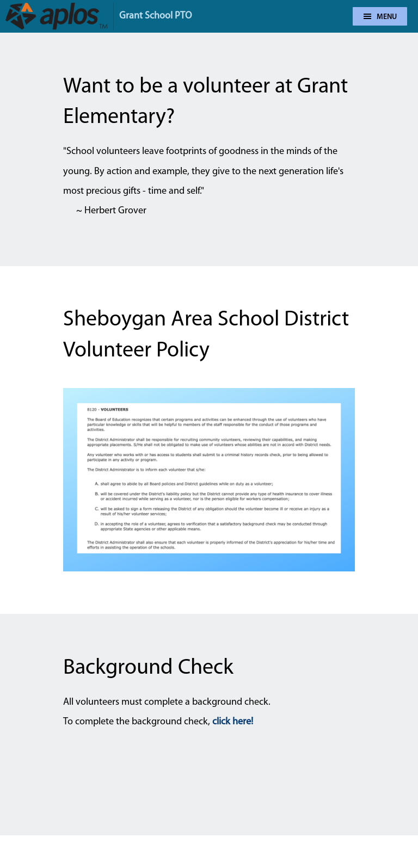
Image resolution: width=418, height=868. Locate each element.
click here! (233, 722)
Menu (380, 17)
